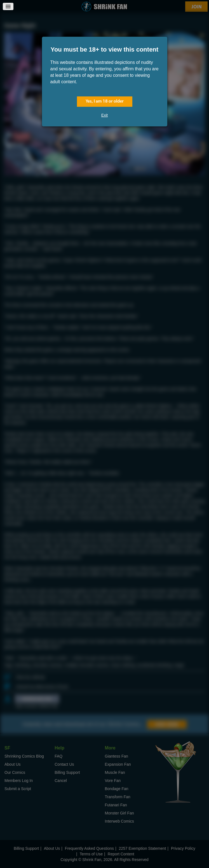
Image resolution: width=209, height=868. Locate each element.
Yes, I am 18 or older (105, 101)
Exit (104, 115)
